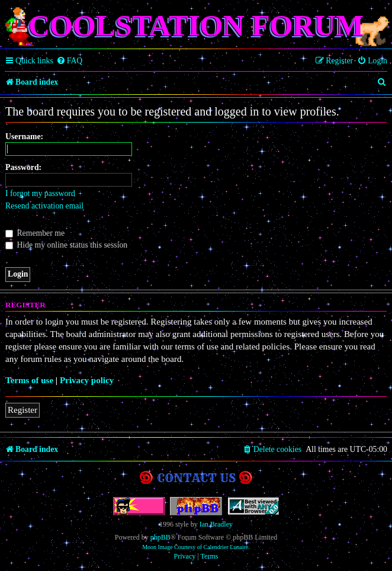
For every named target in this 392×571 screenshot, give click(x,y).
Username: (24, 137)
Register (23, 410)
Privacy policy (87, 380)
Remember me (35, 233)
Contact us (196, 478)
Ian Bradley (216, 524)
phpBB (160, 537)
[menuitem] (70, 61)
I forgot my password (40, 193)
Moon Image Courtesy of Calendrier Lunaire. (196, 547)
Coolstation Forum (196, 25)
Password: (23, 167)
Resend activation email (44, 206)
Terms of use (29, 380)
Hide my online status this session (66, 245)
